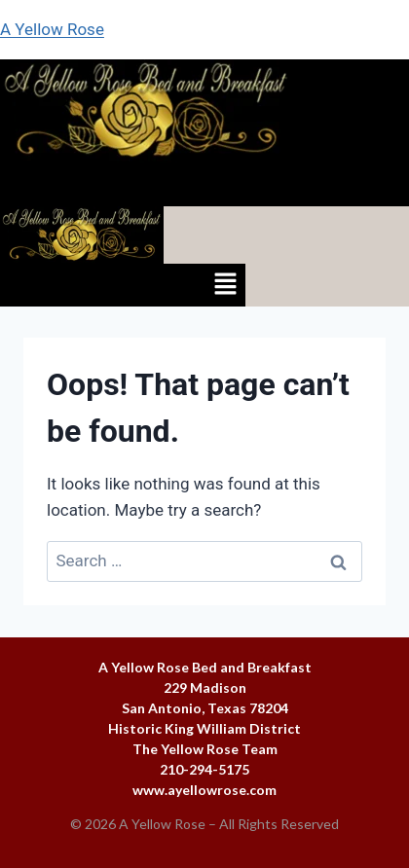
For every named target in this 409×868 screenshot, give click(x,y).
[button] (204, 184)
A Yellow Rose (52, 29)
